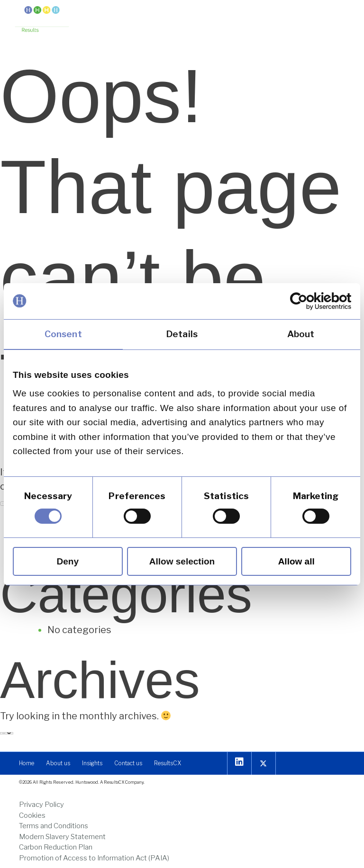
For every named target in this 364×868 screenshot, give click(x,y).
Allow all (296, 561)
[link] (310, 301)
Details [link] (182, 334)
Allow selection (182, 561)
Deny (68, 561)
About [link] (301, 334)
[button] (341, 18)
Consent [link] (63, 334)
